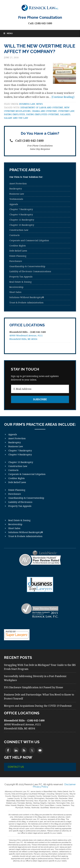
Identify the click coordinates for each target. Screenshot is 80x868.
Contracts (14, 235)
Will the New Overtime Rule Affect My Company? (40, 49)
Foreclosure (16, 261)
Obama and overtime (44, 111)
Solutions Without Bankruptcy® (27, 297)
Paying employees (15, 114)
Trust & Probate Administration (26, 302)
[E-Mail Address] (40, 389)
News (40, 104)
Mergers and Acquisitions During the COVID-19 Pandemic (38, 706)
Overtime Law (66, 111)
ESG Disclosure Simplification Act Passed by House (34, 687)
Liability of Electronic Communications (30, 271)
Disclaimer (70, 784)
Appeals (14, 204)
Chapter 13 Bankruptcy (22, 225)
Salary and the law (16, 118)
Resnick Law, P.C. (40, 8)
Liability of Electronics (20, 502)
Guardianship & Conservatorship (27, 266)
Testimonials (16, 199)
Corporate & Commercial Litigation (27, 474)
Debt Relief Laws (18, 251)
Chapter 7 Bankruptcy (21, 209)
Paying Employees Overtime (43, 114)
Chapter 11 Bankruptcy (22, 220)
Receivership (16, 287)
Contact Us (16, 767)
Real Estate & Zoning (20, 282)
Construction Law (19, 230)
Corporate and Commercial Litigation (29, 240)
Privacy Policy (41, 787)
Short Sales (15, 292)
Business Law (27, 104)
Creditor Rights (18, 246)
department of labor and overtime (42, 107)
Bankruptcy (16, 189)
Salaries (65, 114)
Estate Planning (18, 256)
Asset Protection (18, 183)
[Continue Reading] (63, 97)
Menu (8, 33)
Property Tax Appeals (21, 277)
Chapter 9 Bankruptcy (21, 214)
